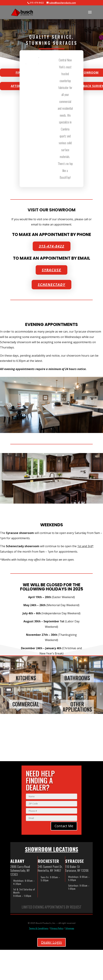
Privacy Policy (57, 928)
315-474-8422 (52, 246)
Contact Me (64, 826)
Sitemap (70, 928)
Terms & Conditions (39, 928)
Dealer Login (52, 942)
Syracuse (52, 270)
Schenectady (52, 284)
